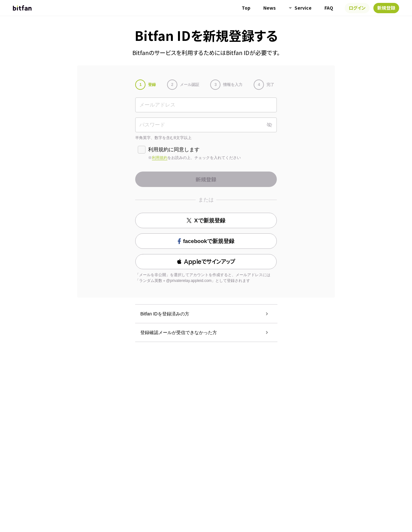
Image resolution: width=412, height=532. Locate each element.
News (270, 8)
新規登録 (386, 8)
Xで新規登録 (206, 221)
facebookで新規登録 (206, 241)
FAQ (329, 8)
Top (246, 8)
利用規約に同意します (174, 149)
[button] (206, 262)
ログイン (357, 8)
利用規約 (160, 158)
